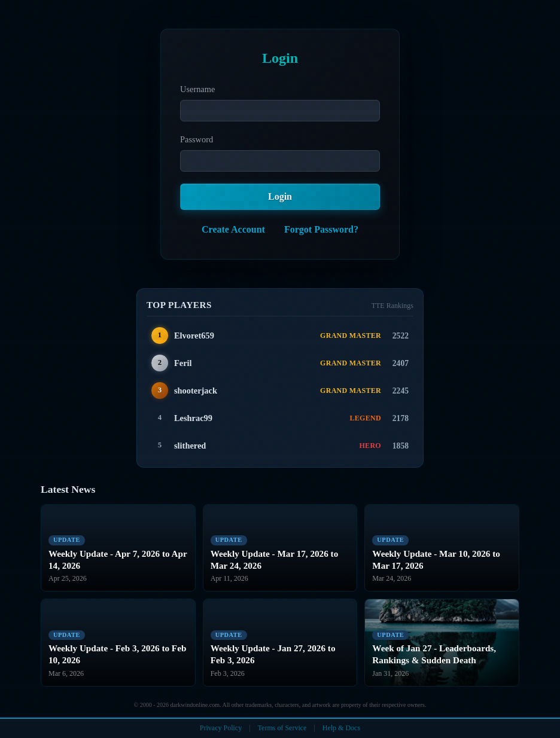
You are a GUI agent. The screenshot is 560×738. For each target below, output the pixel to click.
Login (280, 196)
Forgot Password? (321, 229)
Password (197, 139)
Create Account (233, 229)
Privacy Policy (221, 728)
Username (197, 89)
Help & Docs (341, 728)
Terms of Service (282, 728)
